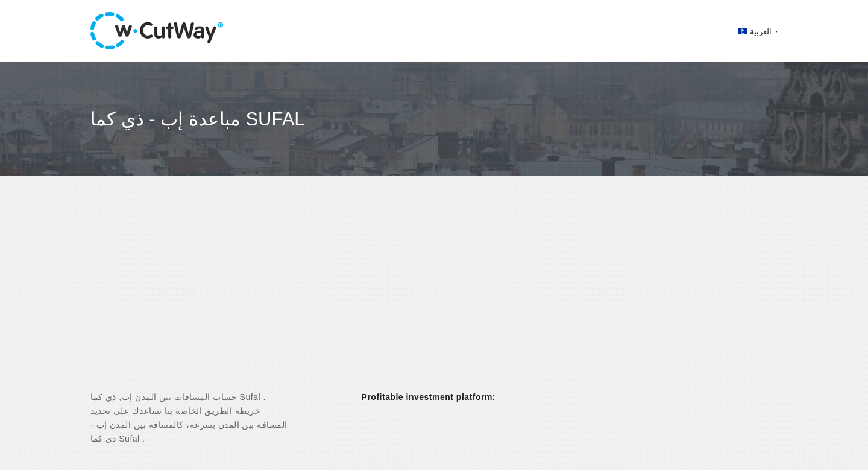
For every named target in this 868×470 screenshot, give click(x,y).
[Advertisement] (434, 294)
